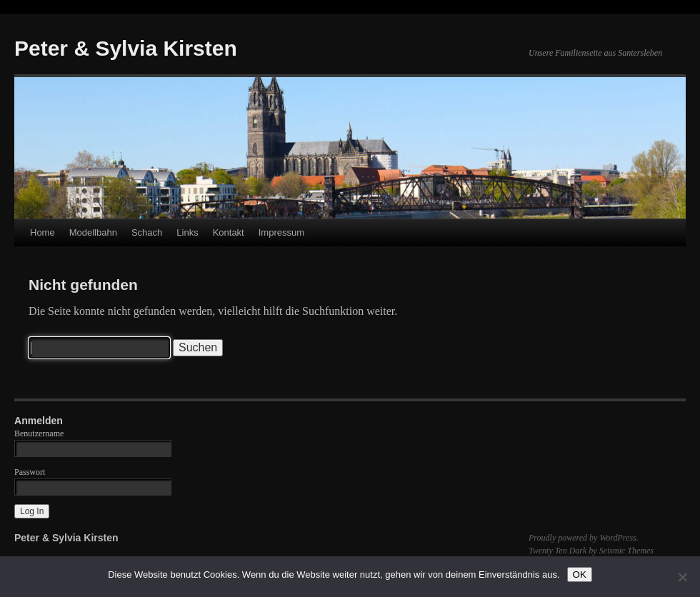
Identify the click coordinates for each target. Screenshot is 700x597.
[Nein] (682, 577)
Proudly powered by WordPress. (584, 538)
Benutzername (39, 433)
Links (187, 232)
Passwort (30, 472)
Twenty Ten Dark (557, 551)
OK (580, 575)
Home (42, 232)
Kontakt (229, 232)
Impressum (281, 232)
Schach (147, 232)
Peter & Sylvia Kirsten (126, 48)
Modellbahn (93, 232)
